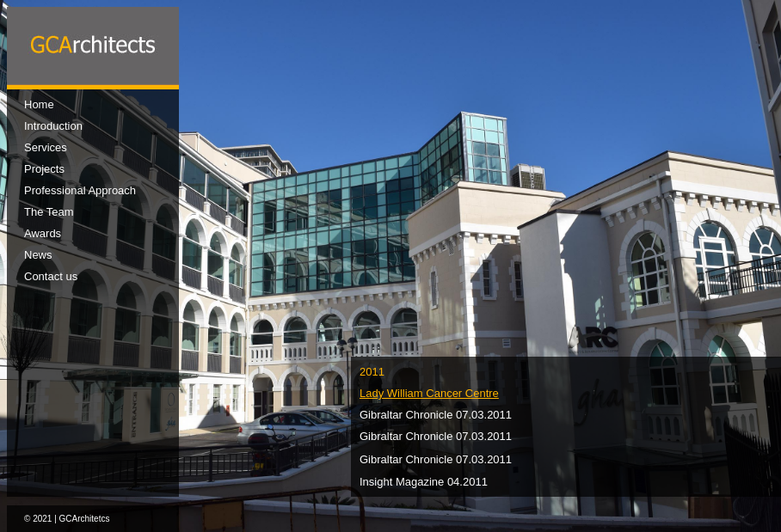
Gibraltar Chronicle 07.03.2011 (436, 415)
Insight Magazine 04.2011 (424, 482)
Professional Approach (80, 190)
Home (39, 104)
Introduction (53, 126)
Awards (43, 233)
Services (46, 147)
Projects (44, 169)
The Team (49, 212)
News (38, 255)
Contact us (51, 276)
